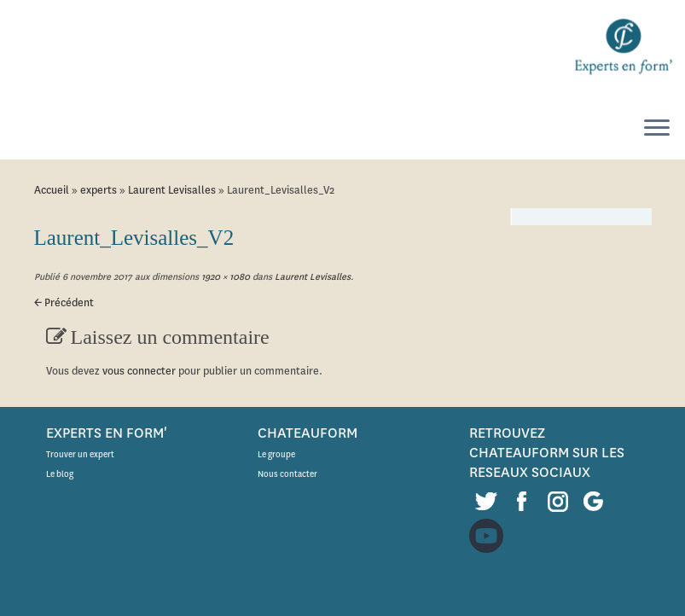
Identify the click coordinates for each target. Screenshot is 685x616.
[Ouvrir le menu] (657, 129)
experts (99, 190)
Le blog (60, 474)
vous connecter (139, 371)
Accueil (52, 190)
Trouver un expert (80, 454)
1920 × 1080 (224, 277)
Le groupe (276, 454)
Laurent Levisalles (172, 190)
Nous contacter (287, 474)
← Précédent (64, 302)
